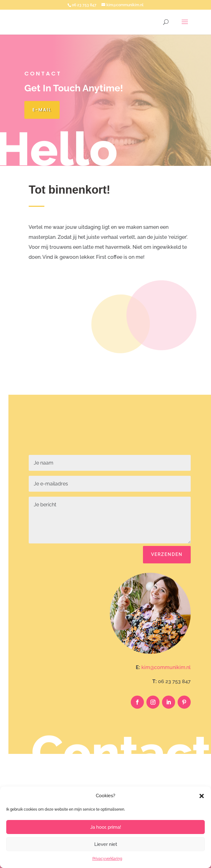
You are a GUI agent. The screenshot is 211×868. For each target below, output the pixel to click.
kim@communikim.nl (166, 667)
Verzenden (167, 554)
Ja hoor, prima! (106, 827)
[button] (202, 796)
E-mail (42, 110)
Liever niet (106, 844)
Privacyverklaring (107, 859)
